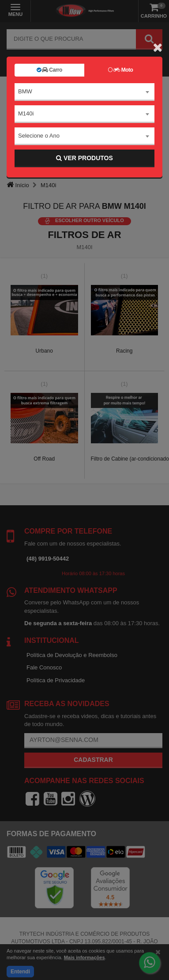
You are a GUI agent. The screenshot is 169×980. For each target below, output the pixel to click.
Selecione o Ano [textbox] (39, 136)
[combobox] (84, 92)
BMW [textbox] (25, 91)
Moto (120, 70)
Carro (49, 70)
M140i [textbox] (26, 113)
